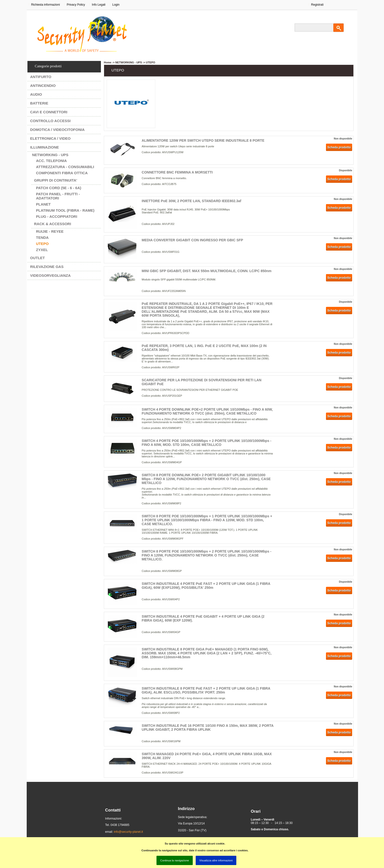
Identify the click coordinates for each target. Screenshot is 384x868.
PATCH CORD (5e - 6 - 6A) (59, 188)
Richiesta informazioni (45, 5)
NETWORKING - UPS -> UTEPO (135, 62)
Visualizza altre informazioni (216, 860)
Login (116, 5)
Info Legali (99, 5)
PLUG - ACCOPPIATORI (57, 216)
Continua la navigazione (174, 860)
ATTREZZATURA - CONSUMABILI (65, 167)
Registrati (317, 5)
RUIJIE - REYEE (50, 231)
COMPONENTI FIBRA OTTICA (62, 173)
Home (108, 62)
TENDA (42, 237)
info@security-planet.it (128, 832)
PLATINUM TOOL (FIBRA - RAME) (65, 210)
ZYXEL (42, 250)
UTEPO (42, 244)
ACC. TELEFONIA (51, 161)
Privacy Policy (76, 5)
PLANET (43, 204)
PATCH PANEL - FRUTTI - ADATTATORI (58, 196)
